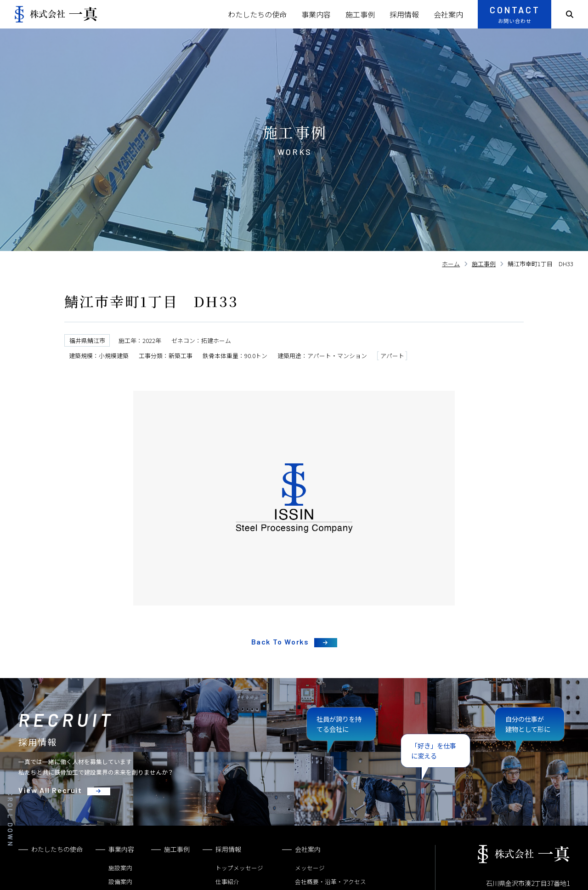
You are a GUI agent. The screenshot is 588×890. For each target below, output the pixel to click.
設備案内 (120, 881)
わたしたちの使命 (257, 14)
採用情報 (404, 14)
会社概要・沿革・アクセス (331, 881)
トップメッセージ (239, 868)
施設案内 (120, 868)
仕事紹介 (227, 881)
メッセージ (310, 868)
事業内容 (316, 14)
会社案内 (448, 14)
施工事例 (360, 14)
